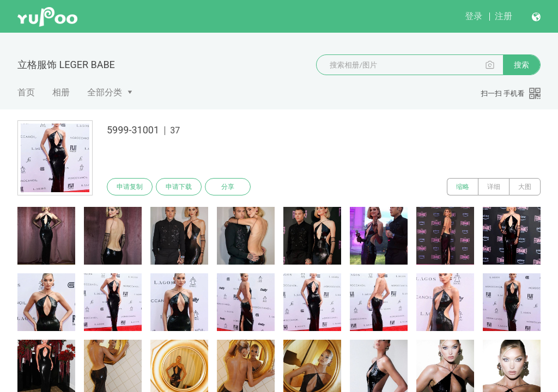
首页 (26, 92)
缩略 (463, 187)
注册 (504, 16)
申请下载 (179, 187)
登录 (474, 16)
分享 (228, 187)
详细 (494, 187)
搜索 (521, 65)
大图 (525, 187)
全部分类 (105, 92)
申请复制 (130, 187)
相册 (61, 92)
